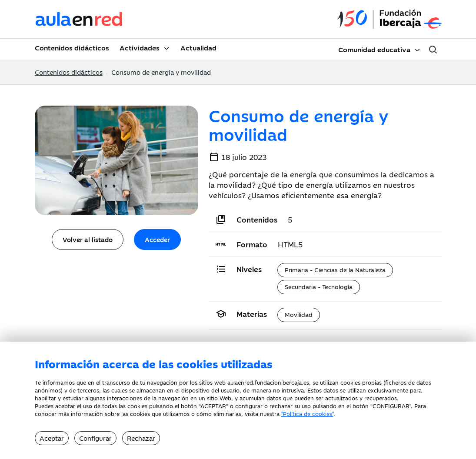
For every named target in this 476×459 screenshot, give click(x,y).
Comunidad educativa (374, 49)
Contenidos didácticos (72, 47)
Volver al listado (88, 239)
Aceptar (52, 438)
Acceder (157, 239)
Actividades (140, 47)
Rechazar (141, 438)
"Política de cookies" (307, 413)
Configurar (95, 438)
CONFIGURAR (391, 406)
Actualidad (198, 47)
